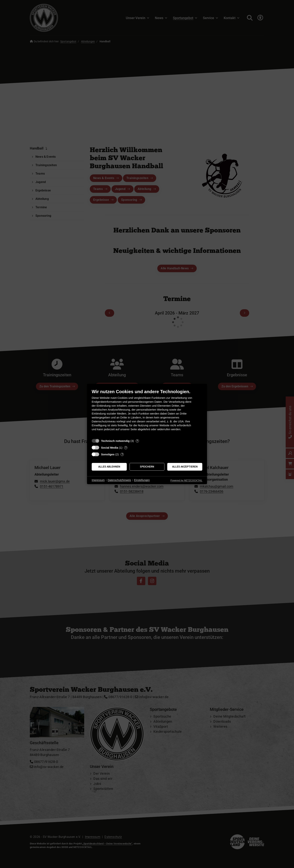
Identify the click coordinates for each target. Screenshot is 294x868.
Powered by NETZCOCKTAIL (186, 480)
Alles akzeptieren (185, 467)
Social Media (110, 448)
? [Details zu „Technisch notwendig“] (137, 441)
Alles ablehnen (109, 467)
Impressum (98, 480)
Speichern (147, 467)
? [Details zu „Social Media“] (126, 448)
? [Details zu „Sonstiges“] (122, 454)
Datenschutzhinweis (119, 480)
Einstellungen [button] (142, 480)
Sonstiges (108, 454)
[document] (147, 413)
